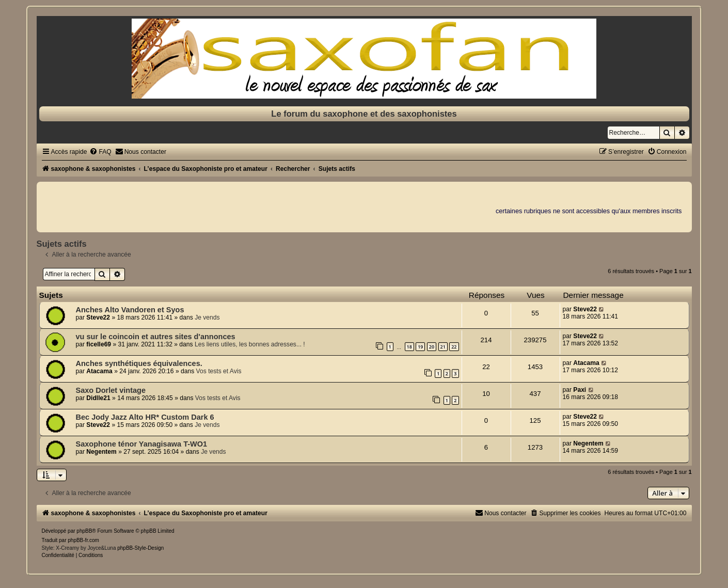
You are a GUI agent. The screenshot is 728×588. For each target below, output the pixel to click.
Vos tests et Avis (219, 371)
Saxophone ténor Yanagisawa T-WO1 (142, 444)
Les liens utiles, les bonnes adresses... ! (250, 344)
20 (432, 347)
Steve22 (98, 317)
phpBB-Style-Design (140, 548)
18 (409, 347)
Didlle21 (98, 398)
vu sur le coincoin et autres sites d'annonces (156, 337)
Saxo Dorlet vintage (111, 390)
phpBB (84, 531)
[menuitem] (100, 152)
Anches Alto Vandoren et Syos (130, 310)
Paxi (580, 390)
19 (420, 347)
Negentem (101, 452)
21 (443, 347)
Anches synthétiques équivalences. (139, 363)
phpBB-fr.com (83, 540)
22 (454, 347)
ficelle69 (99, 344)
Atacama (99, 371)
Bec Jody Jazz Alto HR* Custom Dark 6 (145, 417)
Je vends (207, 317)
